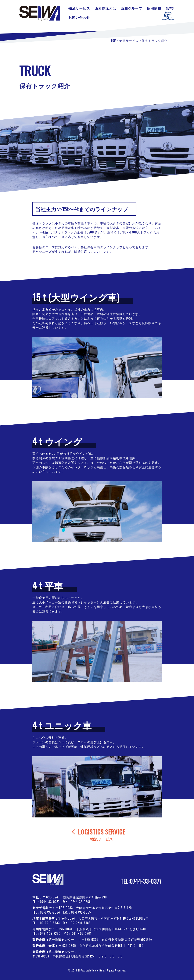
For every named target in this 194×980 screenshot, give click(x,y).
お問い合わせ (79, 17)
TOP (113, 40)
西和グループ (131, 8)
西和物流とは (105, 8)
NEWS (170, 8)
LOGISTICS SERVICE (102, 835)
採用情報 (154, 8)
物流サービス (79, 8)
